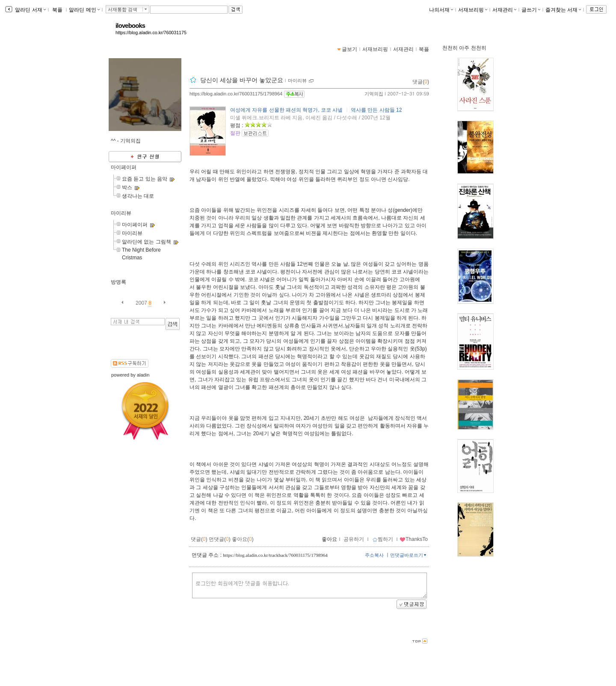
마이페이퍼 (124, 167)
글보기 (349, 49)
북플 (58, 10)
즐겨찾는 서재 (563, 10)
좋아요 (329, 539)
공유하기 (354, 539)
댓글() (421, 82)
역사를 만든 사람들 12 (376, 110)
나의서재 (441, 10)
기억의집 (374, 94)
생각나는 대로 (138, 196)
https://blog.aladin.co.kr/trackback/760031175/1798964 (275, 555)
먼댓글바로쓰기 (409, 555)
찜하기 (383, 539)
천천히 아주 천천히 (464, 48)
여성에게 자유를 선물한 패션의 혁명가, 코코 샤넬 (286, 110)
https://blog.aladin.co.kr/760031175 (151, 33)
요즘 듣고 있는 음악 (145, 179)
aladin (143, 375)
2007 (141, 303)
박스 (127, 187)
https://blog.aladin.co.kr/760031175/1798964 (236, 94)
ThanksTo (414, 539)
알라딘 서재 (30, 10)
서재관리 (504, 10)
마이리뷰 (121, 213)
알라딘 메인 (84, 10)
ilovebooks (130, 26)
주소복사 (374, 555)
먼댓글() (220, 539)
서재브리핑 (473, 10)
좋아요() (243, 539)
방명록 (118, 282)
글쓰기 (531, 10)
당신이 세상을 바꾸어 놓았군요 (242, 80)
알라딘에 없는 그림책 (147, 242)
